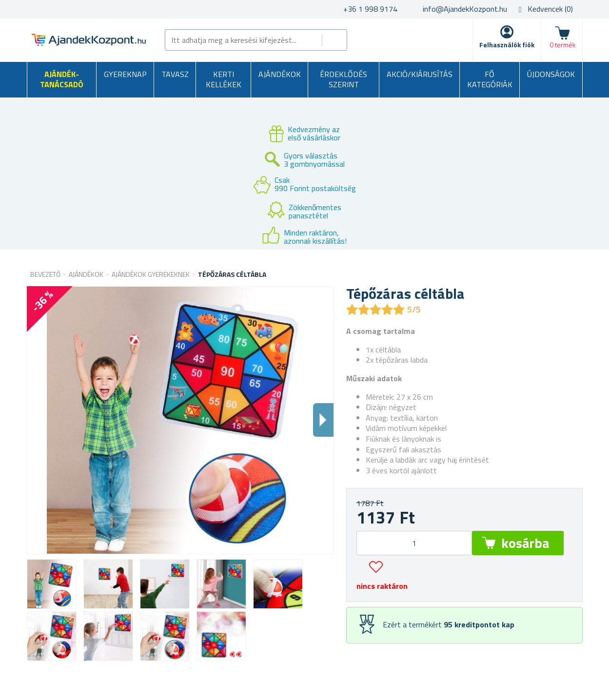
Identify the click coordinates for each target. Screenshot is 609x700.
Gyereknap (125, 74)
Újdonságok (551, 74)
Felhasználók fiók (507, 45)
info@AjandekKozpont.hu (465, 9)
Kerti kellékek (224, 79)
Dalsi (323, 420)
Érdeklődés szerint (344, 79)
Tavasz (175, 74)
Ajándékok (280, 74)
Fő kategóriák (490, 79)
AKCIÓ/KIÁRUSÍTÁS (420, 74)
